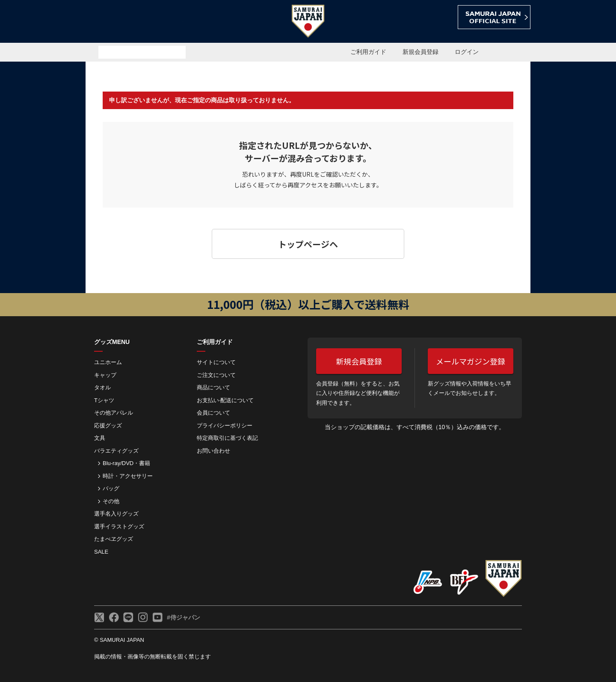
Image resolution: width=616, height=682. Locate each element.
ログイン (467, 52)
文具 (100, 438)
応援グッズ (108, 426)
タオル (102, 387)
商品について (213, 387)
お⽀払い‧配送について (225, 400)
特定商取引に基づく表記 (227, 438)
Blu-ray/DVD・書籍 (126, 463)
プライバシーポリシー (225, 426)
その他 (111, 501)
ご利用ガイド (368, 52)
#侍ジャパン (184, 617)
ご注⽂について (216, 375)
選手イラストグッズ (119, 526)
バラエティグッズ (116, 451)
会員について (213, 413)
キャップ (105, 375)
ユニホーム (108, 362)
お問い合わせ (213, 451)
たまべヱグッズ (114, 539)
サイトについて (216, 362)
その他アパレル (114, 413)
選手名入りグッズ (116, 514)
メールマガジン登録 (471, 361)
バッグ (111, 488)
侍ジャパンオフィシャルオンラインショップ (134, 22)
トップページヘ (308, 244)
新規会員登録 (421, 52)
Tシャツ (104, 400)
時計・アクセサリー (128, 476)
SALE (101, 552)
